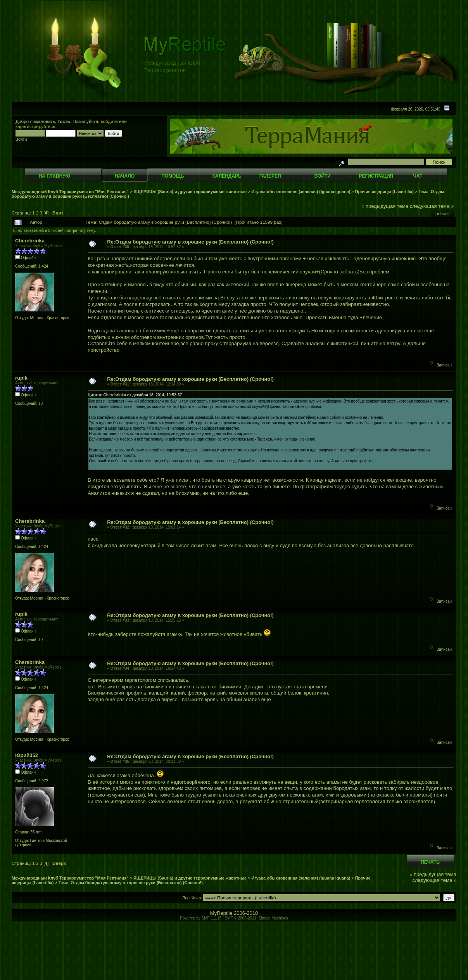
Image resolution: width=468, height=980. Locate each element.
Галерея (270, 176)
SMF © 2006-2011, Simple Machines (256, 918)
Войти (323, 176)
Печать (442, 214)
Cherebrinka (30, 241)
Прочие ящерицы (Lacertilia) (384, 192)
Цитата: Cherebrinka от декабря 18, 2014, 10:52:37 (135, 395)
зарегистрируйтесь (35, 126)
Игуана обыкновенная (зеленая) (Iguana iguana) (301, 192)
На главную (54, 176)
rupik (21, 378)
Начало (125, 176)
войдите (109, 121)
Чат (418, 176)
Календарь (227, 176)
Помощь (173, 176)
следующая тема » (432, 206)
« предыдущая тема (385, 206)
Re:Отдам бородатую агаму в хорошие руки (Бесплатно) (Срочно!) (190, 242)
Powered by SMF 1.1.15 (201, 918)
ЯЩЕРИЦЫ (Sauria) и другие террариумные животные (190, 192)
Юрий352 (27, 755)
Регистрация (376, 176)
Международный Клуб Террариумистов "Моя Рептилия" (70, 192)
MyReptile (221, 913)
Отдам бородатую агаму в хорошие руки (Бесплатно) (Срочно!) (136, 883)
